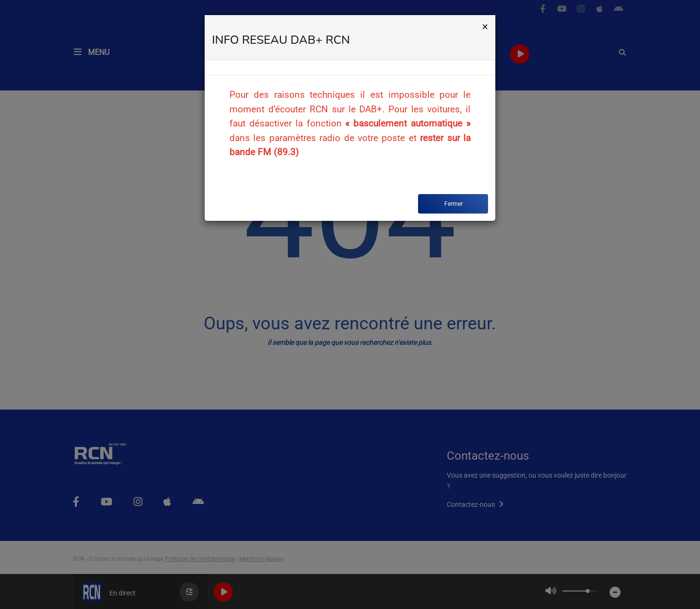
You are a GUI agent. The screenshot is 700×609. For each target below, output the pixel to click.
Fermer (454, 204)
